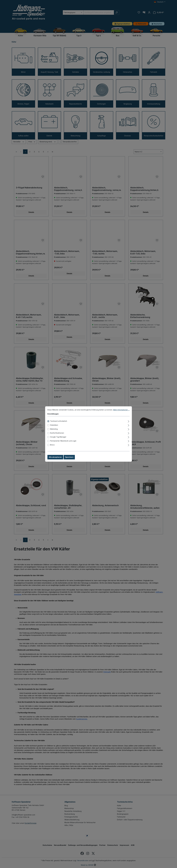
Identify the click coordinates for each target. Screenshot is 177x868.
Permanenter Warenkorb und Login (63, 441)
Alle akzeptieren (55, 457)
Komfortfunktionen (57, 433)
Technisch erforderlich (59, 421)
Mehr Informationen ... (121, 410)
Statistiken (54, 425)
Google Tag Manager (58, 437)
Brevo (52, 445)
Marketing (54, 429)
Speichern (69, 457)
